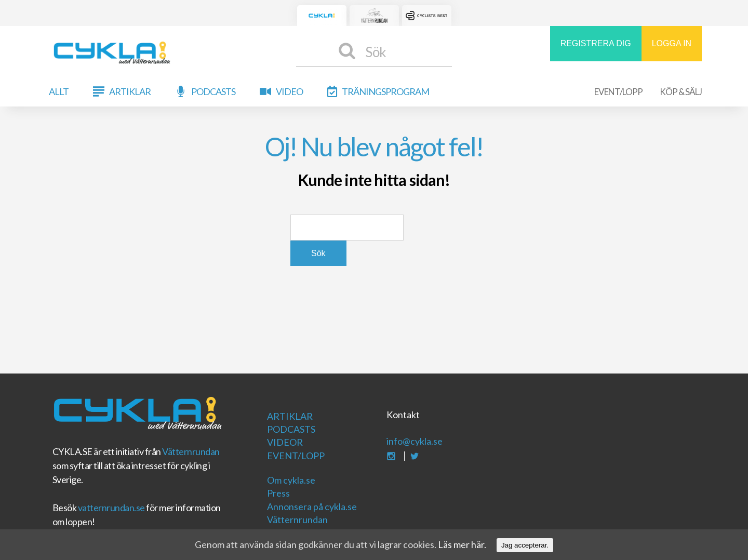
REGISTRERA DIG (596, 43)
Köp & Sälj (681, 92)
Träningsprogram (385, 91)
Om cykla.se (291, 480)
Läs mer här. (462, 544)
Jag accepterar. (525, 545)
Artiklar (130, 91)
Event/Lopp (618, 92)
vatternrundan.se (111, 508)
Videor (285, 442)
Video (289, 91)
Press (278, 493)
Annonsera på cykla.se (312, 506)
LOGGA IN (672, 43)
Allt (59, 91)
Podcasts (213, 91)
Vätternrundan (191, 451)
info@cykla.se (415, 441)
